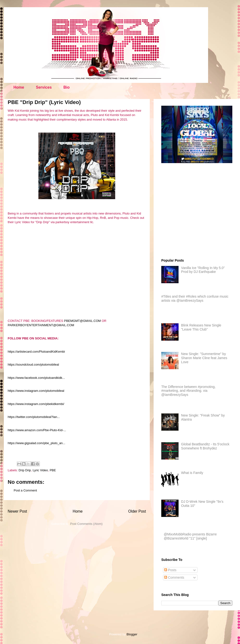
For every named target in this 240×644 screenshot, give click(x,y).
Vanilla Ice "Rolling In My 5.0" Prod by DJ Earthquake (203, 270)
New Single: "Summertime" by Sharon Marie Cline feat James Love (204, 358)
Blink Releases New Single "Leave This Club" (201, 327)
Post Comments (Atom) (86, 524)
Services (44, 87)
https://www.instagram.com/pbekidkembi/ (36, 404)
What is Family (192, 473)
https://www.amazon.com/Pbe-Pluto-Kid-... (37, 430)
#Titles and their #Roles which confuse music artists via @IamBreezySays (195, 298)
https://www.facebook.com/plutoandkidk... (36, 378)
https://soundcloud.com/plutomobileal (33, 365)
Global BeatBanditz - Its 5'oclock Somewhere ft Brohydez (205, 446)
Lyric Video (40, 470)
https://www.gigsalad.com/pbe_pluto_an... (36, 443)
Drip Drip (25, 470)
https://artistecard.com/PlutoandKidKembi (36, 352)
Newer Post (17, 511)
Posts (170, 570)
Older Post (137, 511)
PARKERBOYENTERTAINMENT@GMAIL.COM (41, 325)
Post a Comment (25, 490)
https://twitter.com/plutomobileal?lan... (34, 417)
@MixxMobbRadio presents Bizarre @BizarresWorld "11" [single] (190, 536)
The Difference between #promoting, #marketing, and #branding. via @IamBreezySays (188, 391)
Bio (66, 87)
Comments (174, 577)
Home (19, 87)
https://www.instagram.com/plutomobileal (36, 391)
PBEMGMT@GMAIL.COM (82, 321)
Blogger (132, 634)
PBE (53, 470)
